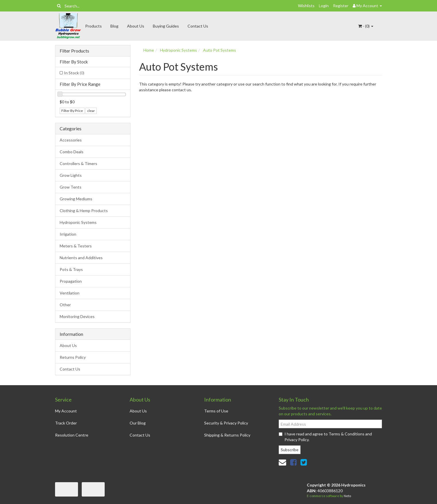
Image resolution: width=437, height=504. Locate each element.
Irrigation (68, 234)
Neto (347, 496)
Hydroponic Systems (78, 222)
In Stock (74, 73)
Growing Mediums (76, 199)
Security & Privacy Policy (226, 423)
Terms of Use (216, 411)
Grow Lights (71, 175)
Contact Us (198, 26)
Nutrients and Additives (81, 258)
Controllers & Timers (78, 163)
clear (91, 111)
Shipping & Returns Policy (227, 435)
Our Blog (138, 423)
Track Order (66, 423)
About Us (136, 26)
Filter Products (74, 51)
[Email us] (282, 462)
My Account (66, 411)
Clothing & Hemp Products (84, 211)
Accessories (71, 140)
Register (341, 6)
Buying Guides (166, 26)
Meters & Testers (76, 246)
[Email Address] (330, 424)
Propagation (71, 281)
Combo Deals (72, 152)
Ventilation (70, 293)
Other (65, 305)
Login (324, 6)
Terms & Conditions (347, 434)
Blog (114, 26)
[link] (293, 462)
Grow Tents (71, 187)
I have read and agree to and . (325, 437)
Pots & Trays (71, 269)
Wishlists (306, 6)
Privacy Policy (296, 440)
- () (366, 26)
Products (93, 26)
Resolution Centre (72, 435)
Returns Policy (73, 357)
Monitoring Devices (77, 316)
